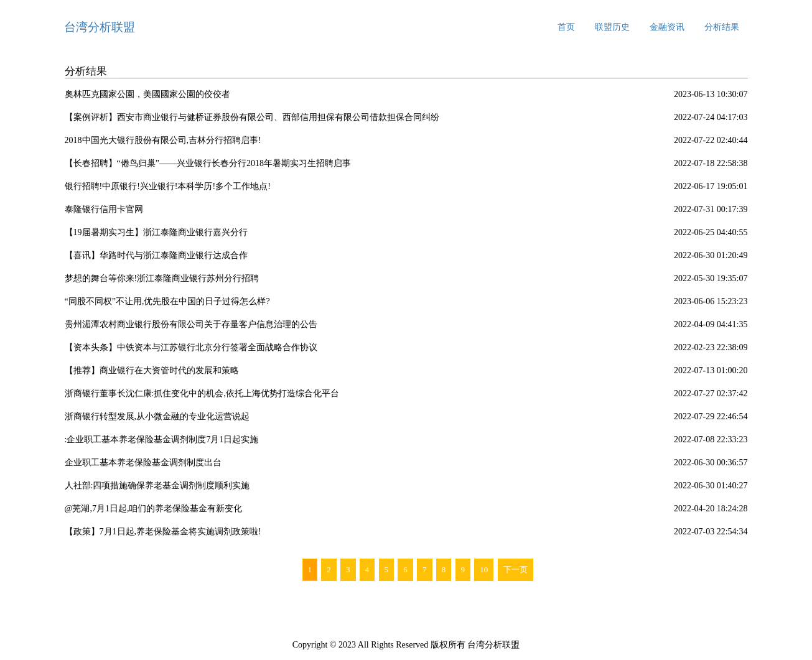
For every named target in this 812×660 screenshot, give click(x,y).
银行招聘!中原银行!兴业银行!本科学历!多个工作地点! (168, 186)
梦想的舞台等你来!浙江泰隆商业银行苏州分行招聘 (162, 278)
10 (484, 569)
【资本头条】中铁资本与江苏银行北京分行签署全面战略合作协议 (191, 347)
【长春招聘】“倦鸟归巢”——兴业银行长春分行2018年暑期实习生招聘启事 (208, 163)
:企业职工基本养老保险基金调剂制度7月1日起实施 (162, 439)
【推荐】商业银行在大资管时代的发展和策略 (152, 370)
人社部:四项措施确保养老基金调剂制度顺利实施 (157, 486)
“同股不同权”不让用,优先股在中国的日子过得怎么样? (167, 301)
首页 (566, 27)
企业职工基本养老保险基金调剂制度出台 (143, 462)
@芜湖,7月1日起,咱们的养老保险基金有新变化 (154, 509)
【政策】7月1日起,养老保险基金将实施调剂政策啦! (163, 532)
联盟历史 (612, 27)
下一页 (516, 569)
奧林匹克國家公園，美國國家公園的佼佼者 (147, 94)
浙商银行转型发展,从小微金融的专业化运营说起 (157, 416)
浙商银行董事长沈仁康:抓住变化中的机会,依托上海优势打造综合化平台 (202, 393)
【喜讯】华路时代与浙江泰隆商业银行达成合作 (156, 255)
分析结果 (722, 27)
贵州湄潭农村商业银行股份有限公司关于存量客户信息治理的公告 (191, 324)
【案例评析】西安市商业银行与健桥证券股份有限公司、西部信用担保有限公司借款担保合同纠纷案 (252, 119)
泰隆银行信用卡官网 (104, 209)
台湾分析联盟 (100, 27)
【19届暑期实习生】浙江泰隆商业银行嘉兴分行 (156, 232)
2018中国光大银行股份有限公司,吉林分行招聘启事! (163, 140)
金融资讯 (667, 27)
